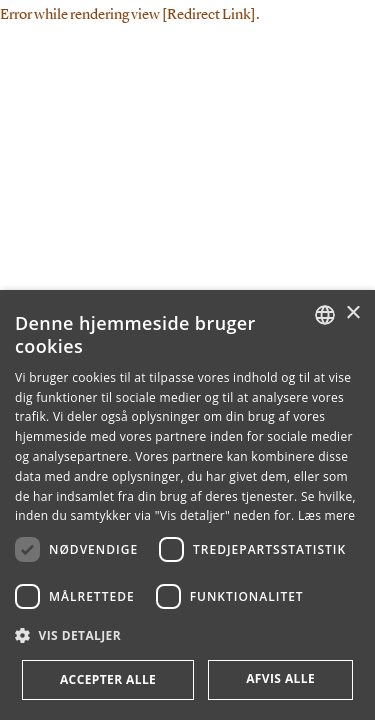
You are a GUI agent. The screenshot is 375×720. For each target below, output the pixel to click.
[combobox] (325, 315)
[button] (187, 636)
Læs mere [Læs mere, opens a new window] (326, 515)
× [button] (352, 313)
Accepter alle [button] (108, 679)
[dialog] (187, 505)
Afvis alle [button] (280, 678)
